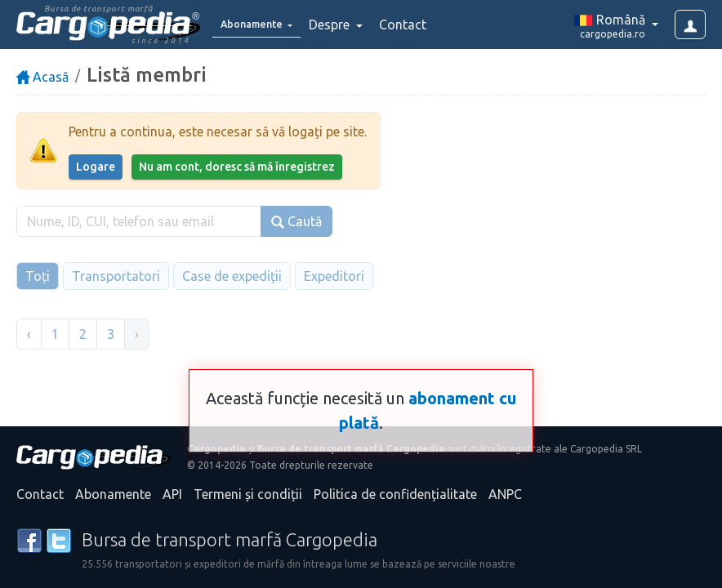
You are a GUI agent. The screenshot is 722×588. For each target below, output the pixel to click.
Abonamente (113, 494)
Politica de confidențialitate (395, 494)
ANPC (505, 494)
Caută (296, 222)
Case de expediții (232, 276)
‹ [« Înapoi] (29, 334)
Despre (351, 24)
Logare (96, 167)
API (172, 494)
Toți (38, 276)
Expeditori (334, 276)
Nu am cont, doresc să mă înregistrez (237, 167)
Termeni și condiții (248, 494)
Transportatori (116, 276)
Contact (423, 24)
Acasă (42, 77)
